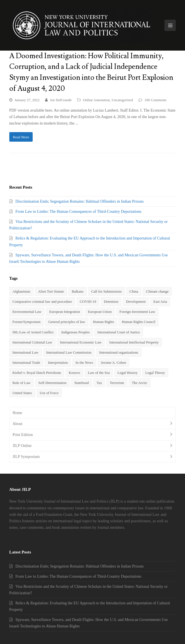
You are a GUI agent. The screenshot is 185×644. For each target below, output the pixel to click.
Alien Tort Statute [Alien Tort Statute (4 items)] (51, 291)
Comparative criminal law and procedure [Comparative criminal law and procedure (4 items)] (42, 301)
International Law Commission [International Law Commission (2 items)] (69, 352)
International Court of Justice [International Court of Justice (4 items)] (119, 332)
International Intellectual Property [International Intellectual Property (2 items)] (134, 342)
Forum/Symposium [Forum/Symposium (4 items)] (26, 322)
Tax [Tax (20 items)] (99, 383)
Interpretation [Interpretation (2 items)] (58, 362)
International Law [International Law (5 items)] (25, 352)
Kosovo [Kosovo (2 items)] (74, 373)
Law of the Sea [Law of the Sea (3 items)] (99, 373)
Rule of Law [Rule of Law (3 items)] (22, 383)
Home (17, 413)
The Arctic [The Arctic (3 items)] (140, 383)
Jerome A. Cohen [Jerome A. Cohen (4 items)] (113, 362)
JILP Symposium (26, 457)
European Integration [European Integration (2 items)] (65, 312)
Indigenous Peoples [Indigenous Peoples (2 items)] (76, 332)
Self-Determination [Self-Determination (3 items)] (52, 383)
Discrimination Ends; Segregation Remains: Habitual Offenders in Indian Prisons (80, 201)
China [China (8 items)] (134, 291)
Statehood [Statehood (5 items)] (82, 383)
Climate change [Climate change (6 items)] (157, 291)
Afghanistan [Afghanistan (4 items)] (21, 291)
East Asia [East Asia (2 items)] (160, 301)
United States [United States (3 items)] (22, 393)
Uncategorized (122, 100)
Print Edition (23, 435)
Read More (21, 137)
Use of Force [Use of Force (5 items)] (49, 393)
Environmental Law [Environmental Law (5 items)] (27, 312)
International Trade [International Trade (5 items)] (26, 362)
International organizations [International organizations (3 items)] (119, 352)
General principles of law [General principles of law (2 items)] (67, 322)
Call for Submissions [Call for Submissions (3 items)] (106, 291)
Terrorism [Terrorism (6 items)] (117, 383)
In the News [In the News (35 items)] (84, 362)
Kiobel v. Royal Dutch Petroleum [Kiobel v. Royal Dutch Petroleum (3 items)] (37, 373)
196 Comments (156, 100)
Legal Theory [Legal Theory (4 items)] (155, 373)
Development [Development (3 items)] (136, 301)
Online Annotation (96, 100)
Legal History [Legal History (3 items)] (127, 373)
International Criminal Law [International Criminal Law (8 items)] (32, 342)
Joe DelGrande (61, 100)
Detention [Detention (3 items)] (111, 301)
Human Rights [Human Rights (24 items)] (103, 322)
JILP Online (22, 446)
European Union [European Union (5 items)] (100, 312)
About (18, 424)
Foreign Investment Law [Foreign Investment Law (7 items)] (137, 312)
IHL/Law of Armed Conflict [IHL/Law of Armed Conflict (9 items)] (33, 332)
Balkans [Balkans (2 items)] (78, 291)
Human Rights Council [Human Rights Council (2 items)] (139, 322)
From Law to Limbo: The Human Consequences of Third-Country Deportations (78, 212)
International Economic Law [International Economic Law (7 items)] (81, 342)
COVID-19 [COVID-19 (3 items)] (88, 301)
